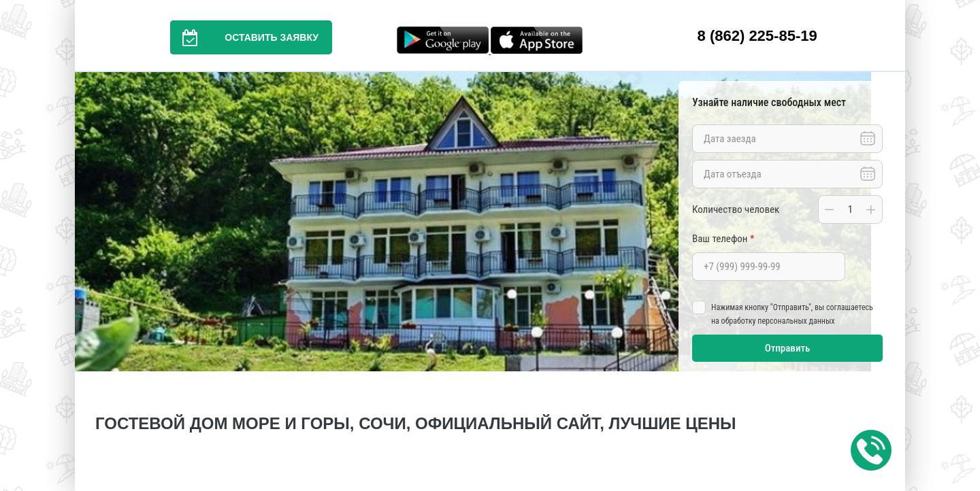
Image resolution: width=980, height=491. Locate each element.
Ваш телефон (723, 239)
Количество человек (736, 209)
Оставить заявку (244, 37)
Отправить (788, 348)
